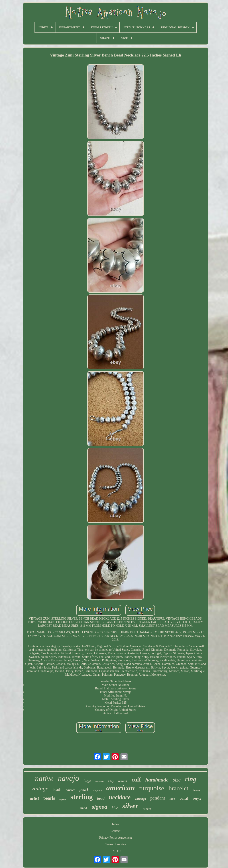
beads (57, 790)
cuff (136, 780)
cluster (70, 790)
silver (130, 806)
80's (172, 799)
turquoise (152, 788)
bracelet (178, 788)
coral (184, 798)
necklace (120, 797)
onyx (197, 798)
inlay (111, 781)
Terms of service (115, 844)
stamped (147, 809)
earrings (140, 799)
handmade (157, 780)
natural (123, 781)
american (120, 788)
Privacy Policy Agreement (116, 838)
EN (113, 851)
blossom (99, 781)
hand (84, 808)
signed (99, 807)
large (87, 781)
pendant (158, 798)
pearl (84, 789)
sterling (81, 797)
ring (191, 779)
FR (119, 851)
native (44, 778)
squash (63, 800)
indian (196, 790)
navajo (68, 778)
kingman (97, 790)
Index (116, 824)
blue (115, 808)
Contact (116, 831)
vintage (40, 788)
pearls (49, 798)
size (177, 780)
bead (101, 799)
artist (35, 798)
